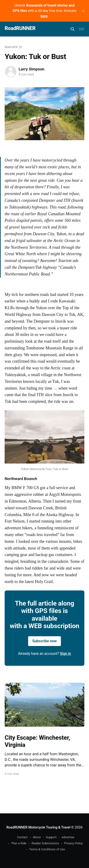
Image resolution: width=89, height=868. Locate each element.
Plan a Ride (19, 843)
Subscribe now (45, 641)
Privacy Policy (73, 843)
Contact (22, 837)
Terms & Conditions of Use (47, 849)
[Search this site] (73, 29)
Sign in (65, 654)
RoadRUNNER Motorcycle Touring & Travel (38, 827)
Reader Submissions (45, 843)
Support (51, 837)
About (37, 837)
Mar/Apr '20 (13, 47)
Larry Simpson (31, 69)
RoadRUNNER (20, 28)
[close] (83, 11)
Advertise (68, 837)
